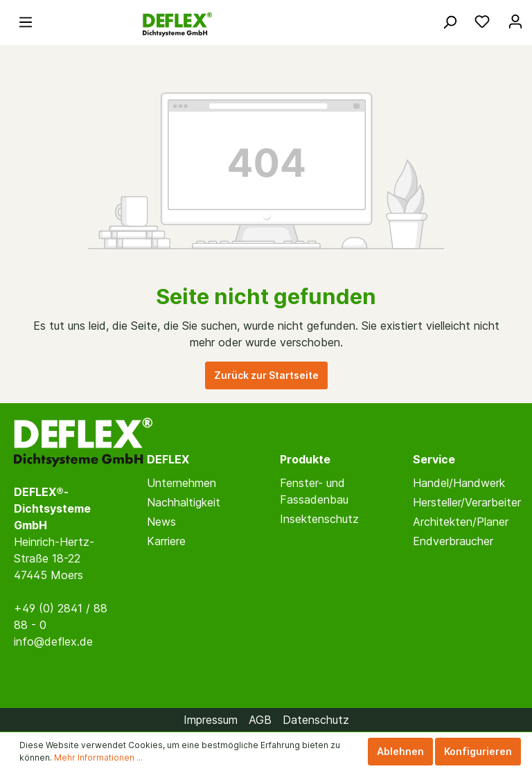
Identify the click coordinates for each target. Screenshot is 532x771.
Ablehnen (400, 751)
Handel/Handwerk (459, 483)
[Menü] (26, 21)
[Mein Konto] (515, 21)
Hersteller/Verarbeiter (467, 502)
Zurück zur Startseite (266, 375)
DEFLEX (168, 459)
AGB (260, 720)
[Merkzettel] (482, 21)
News (161, 522)
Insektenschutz (319, 519)
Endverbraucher (453, 541)
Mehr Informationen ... (98, 757)
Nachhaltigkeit (184, 502)
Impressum (211, 720)
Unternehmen (181, 483)
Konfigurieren (478, 751)
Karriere (166, 541)
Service (434, 459)
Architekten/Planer (461, 522)
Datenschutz (316, 720)
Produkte (305, 459)
